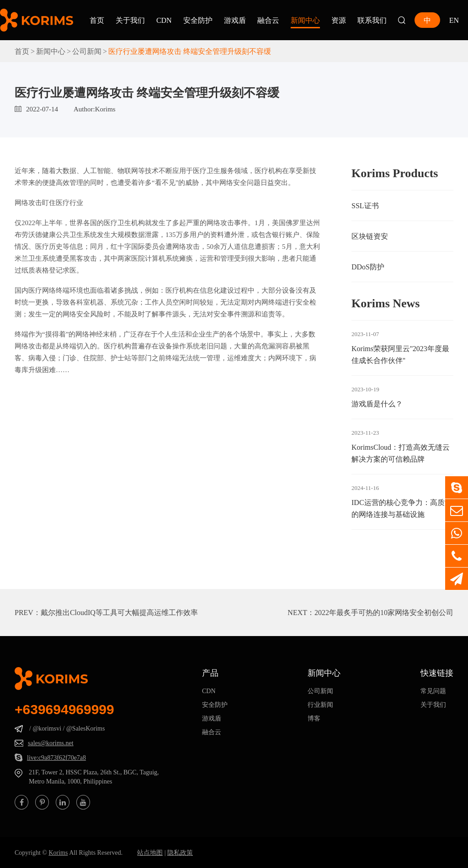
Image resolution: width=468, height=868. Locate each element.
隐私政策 (180, 852)
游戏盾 (235, 20)
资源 (339, 20)
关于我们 (130, 20)
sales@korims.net (51, 743)
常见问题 (433, 691)
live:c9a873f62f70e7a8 (56, 758)
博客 (314, 718)
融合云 (268, 20)
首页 (97, 20)
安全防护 (198, 20)
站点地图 (150, 852)
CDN (164, 20)
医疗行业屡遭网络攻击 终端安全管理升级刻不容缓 (190, 51)
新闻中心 (305, 20)
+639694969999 (64, 709)
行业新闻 (320, 705)
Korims (58, 852)
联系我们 (372, 20)
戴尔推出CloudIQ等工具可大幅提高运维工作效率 (119, 612)
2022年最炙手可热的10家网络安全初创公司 (384, 612)
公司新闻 (87, 51)
